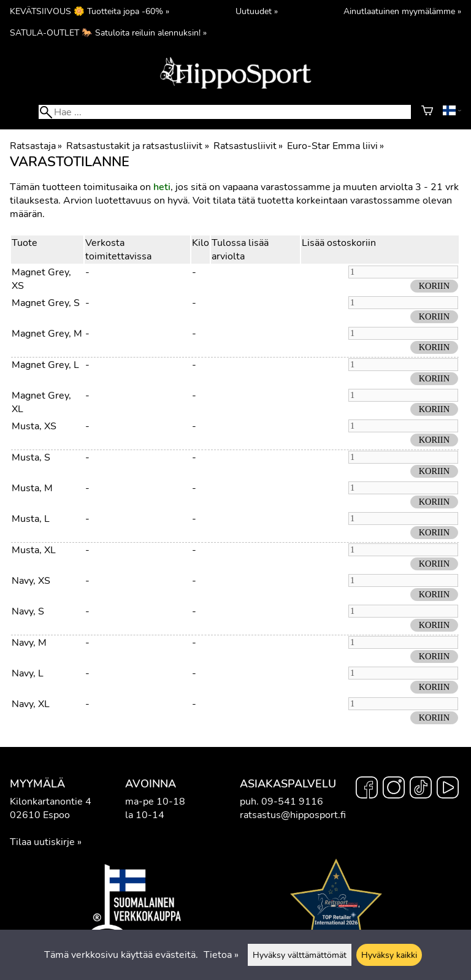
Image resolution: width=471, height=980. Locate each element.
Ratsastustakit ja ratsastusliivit (137, 146)
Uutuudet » (257, 11)
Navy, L (28, 673)
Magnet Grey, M (47, 334)
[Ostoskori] (427, 112)
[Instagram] (394, 789)
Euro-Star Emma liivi (335, 146)
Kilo (201, 243)
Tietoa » (221, 955)
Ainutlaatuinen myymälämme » (402, 11)
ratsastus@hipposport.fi (293, 815)
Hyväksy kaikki (389, 955)
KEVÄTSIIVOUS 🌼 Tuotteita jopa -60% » (90, 11)
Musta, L (31, 519)
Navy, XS (31, 581)
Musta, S (31, 457)
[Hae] (225, 112)
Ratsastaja (36, 146)
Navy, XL (31, 704)
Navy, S (28, 611)
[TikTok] (421, 789)
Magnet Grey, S (46, 303)
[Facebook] (367, 789)
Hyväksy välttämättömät (300, 955)
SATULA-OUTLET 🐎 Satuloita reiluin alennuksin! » (108, 33)
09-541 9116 (292, 802)
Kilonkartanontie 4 (51, 802)
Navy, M (29, 643)
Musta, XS (34, 426)
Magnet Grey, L (45, 365)
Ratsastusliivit (248, 146)
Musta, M (32, 488)
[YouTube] (448, 789)
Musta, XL (34, 550)
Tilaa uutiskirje (42, 842)
